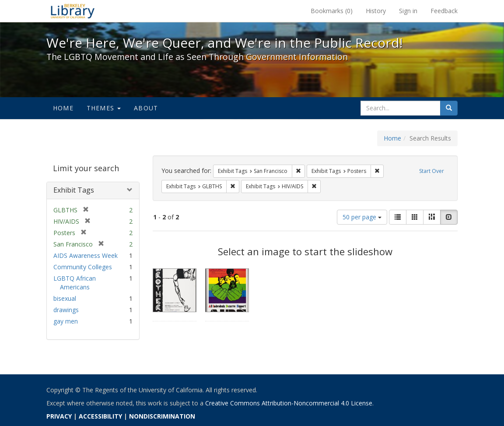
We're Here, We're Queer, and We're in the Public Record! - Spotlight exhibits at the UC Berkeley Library (73, 11)
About (146, 108)
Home (63, 108)
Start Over (432, 171)
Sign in (408, 11)
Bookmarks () (332, 11)
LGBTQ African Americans (75, 283)
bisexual (65, 298)
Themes (104, 108)
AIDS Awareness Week (86, 255)
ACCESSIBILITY (100, 416)
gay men (66, 321)
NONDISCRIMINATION (162, 416)
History (376, 11)
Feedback (444, 11)
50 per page (362, 217)
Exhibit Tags (74, 190)
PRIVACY (59, 416)
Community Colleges (83, 267)
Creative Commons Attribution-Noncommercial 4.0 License (289, 403)
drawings (66, 310)
